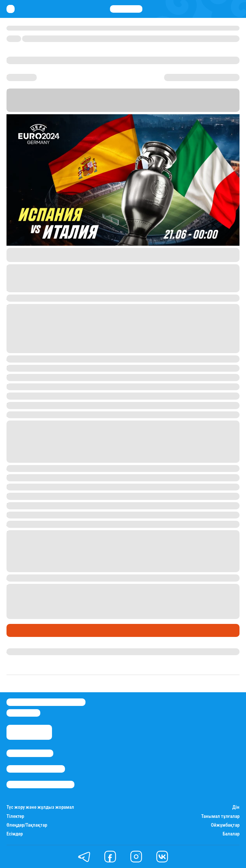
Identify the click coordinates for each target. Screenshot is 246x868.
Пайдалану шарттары (40, 785)
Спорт (16, 630)
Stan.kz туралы (30, 753)
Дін (236, 807)
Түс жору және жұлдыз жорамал (40, 807)
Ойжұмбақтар (225, 825)
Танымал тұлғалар (220, 816)
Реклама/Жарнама (36, 769)
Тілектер (15, 816)
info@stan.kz (23, 713)
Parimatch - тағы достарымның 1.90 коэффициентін (155, 608)
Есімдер (15, 834)
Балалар (231, 834)
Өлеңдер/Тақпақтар (27, 825)
